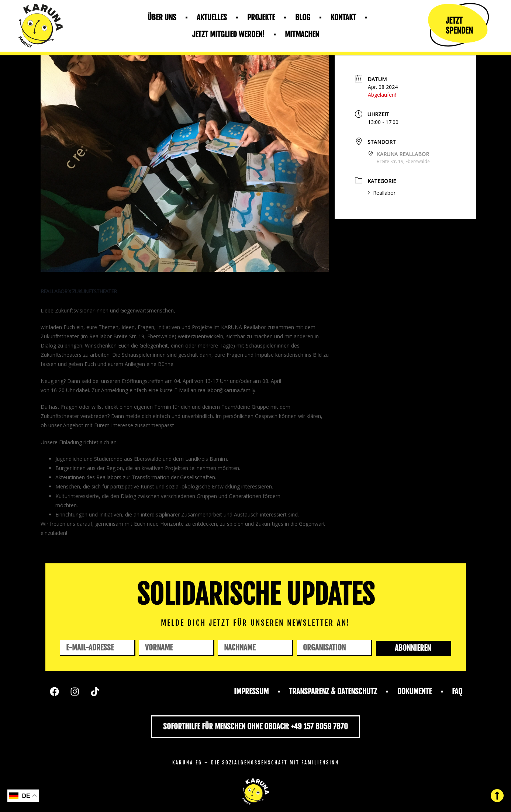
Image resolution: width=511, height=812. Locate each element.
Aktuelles (212, 17)
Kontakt (343, 17)
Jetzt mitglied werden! (228, 34)
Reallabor (382, 193)
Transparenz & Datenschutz (333, 691)
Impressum (251, 691)
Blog (303, 17)
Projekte (261, 17)
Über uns (162, 17)
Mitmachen (302, 34)
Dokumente (415, 691)
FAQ (457, 691)
